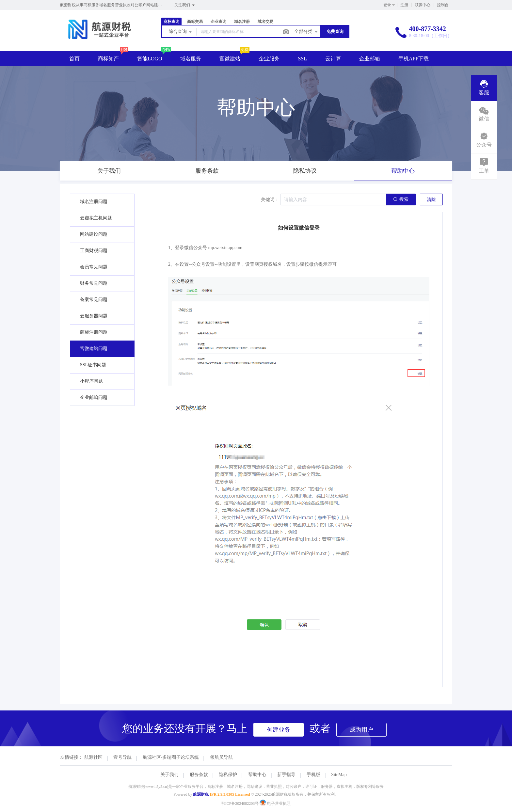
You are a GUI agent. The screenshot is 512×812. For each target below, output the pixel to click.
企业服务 (269, 59)
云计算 (333, 59)
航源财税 (201, 794)
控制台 (443, 5)
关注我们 (185, 5)
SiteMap (339, 775)
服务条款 (199, 775)
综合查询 (181, 32)
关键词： (270, 200)
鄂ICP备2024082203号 (240, 804)
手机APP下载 (414, 59)
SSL (302, 59)
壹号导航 (122, 757)
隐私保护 (228, 775)
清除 (431, 200)
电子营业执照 (275, 804)
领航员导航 (221, 757)
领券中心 (423, 5)
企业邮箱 (370, 59)
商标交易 (195, 22)
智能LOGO (150, 59)
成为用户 (361, 730)
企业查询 (218, 22)
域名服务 (191, 59)
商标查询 (171, 22)
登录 (387, 5)
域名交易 (265, 22)
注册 (404, 5)
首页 (74, 59)
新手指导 (286, 775)
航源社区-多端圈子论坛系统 (171, 757)
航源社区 (93, 757)
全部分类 (306, 32)
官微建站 (230, 59)
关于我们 (169, 775)
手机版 (313, 775)
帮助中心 (257, 775)
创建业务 (279, 730)
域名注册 (242, 22)
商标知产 (108, 59)
